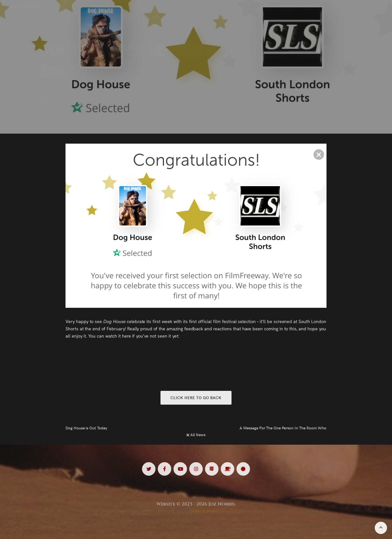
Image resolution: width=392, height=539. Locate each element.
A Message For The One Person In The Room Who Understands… (283, 428)
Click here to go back (196, 397)
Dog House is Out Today (86, 428)
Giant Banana (204, 511)
